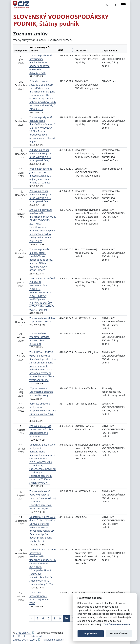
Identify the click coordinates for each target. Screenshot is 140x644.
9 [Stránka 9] (60, 618)
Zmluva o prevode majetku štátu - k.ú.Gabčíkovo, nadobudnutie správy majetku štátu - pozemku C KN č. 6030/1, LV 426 (41, 260)
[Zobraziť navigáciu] (123, 5)
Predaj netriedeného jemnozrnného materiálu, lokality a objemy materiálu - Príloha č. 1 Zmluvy (41, 176)
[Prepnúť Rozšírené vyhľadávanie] (115, 5)
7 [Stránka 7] (49, 618)
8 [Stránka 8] (54, 618)
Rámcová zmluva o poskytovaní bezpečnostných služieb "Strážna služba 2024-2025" (43, 411)
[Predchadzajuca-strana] (32, 618)
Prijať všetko (91, 634)
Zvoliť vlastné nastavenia (117, 625)
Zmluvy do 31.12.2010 (25, 640)
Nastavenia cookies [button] (53, 640)
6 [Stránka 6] (43, 618)
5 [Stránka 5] (37, 618)
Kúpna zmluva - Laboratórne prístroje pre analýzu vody (41, 392)
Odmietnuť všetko (119, 634)
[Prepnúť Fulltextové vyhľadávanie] (107, 5)
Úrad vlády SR (24, 633)
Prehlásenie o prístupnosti (28, 636)
